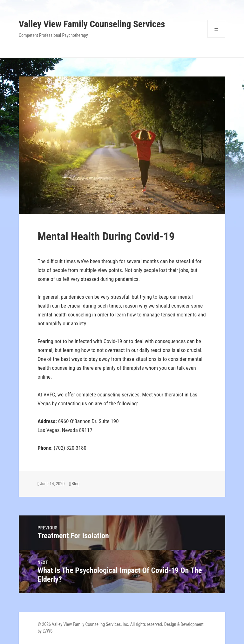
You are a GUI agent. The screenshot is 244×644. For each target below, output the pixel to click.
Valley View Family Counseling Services (92, 24)
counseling (109, 395)
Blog (75, 484)
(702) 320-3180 (70, 448)
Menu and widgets (216, 38)
